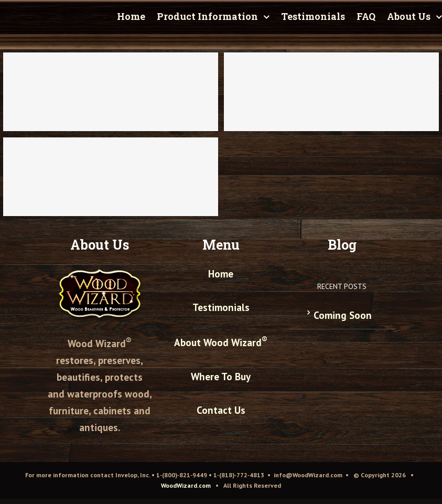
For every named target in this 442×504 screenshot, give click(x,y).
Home (221, 274)
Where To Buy (221, 377)
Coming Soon (343, 315)
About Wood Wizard (221, 342)
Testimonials (221, 307)
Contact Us (221, 410)
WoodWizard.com (186, 485)
